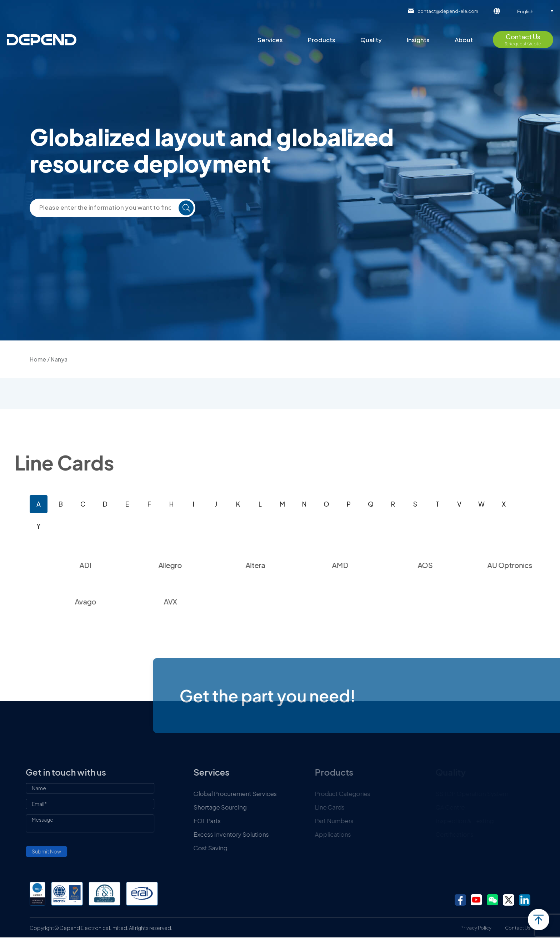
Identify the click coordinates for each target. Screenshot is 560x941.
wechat (492, 900)
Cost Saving (240, 848)
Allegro (197, 565)
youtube (476, 900)
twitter (509, 900)
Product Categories (373, 793)
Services (270, 40)
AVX (198, 601)
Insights (418, 40)
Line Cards (361, 807)
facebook (460, 900)
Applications (364, 834)
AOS (452, 565)
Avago (112, 601)
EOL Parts (237, 821)
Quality (371, 40)
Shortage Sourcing (250, 807)
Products (322, 40)
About (464, 40)
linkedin (525, 900)
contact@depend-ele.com (448, 11)
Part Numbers (365, 821)
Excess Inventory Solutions (261, 834)
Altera (282, 565)
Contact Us (518, 928)
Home (38, 359)
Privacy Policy (476, 928)
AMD (367, 565)
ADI (112, 565)
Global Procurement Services (265, 793)
